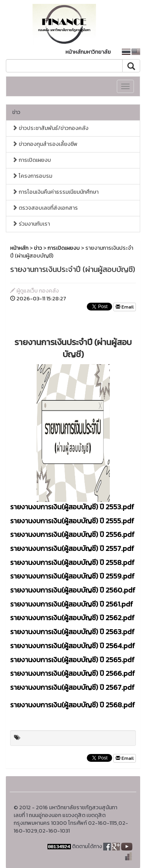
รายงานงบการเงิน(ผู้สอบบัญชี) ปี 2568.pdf (73, 705)
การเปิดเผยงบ (32, 160)
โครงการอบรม (32, 176)
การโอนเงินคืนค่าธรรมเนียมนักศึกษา (55, 192)
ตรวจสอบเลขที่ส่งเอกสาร (45, 208)
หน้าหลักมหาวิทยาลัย (88, 52)
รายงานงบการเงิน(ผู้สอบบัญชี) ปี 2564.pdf (73, 646)
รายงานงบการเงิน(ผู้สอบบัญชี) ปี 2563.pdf (72, 632)
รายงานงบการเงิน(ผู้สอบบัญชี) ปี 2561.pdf (72, 604)
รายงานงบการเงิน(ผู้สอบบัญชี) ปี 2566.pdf (73, 673)
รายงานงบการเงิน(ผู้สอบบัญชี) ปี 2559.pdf (72, 576)
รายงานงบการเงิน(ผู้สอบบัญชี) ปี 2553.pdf (72, 507)
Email (125, 307)
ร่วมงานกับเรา (31, 224)
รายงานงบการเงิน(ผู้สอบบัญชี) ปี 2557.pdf (72, 548)
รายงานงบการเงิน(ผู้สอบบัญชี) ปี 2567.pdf (72, 687)
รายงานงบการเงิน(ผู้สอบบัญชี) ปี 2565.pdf (72, 660)
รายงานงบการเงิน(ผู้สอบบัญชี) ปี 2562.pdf (72, 618)
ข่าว (16, 112)
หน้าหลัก (19, 248)
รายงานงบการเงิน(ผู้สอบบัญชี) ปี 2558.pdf (72, 562)
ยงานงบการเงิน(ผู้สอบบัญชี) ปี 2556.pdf (76, 534)
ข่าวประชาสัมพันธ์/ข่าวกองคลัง (50, 128)
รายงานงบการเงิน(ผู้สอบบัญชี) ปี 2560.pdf (73, 590)
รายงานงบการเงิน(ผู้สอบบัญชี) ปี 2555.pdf (72, 521)
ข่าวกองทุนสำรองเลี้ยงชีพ (45, 144)
